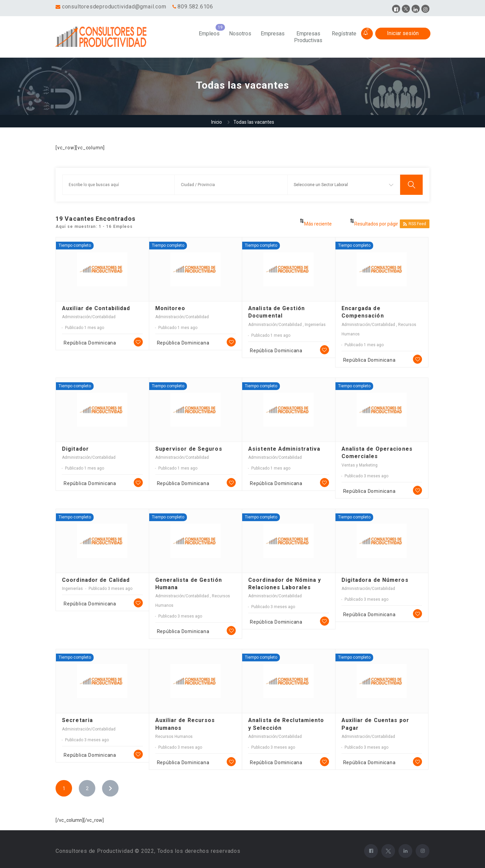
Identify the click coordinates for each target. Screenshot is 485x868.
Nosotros (240, 34)
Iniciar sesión (403, 33)
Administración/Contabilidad (89, 317)
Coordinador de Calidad (96, 580)
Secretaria (77, 720)
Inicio (217, 122)
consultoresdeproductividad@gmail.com (114, 7)
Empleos (209, 34)
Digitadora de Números (375, 580)
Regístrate (344, 34)
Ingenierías (315, 325)
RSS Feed (415, 224)
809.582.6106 (195, 7)
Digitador (75, 449)
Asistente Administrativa (284, 449)
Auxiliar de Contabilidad (96, 308)
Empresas (273, 34)
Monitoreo (170, 308)
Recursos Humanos (174, 737)
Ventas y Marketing (360, 465)
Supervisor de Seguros (189, 449)
